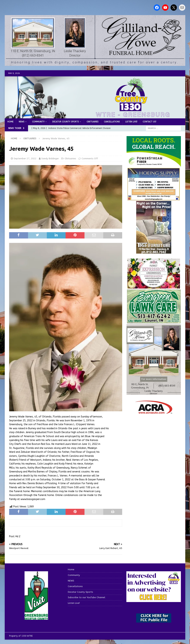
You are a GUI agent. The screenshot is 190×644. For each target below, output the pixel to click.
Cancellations (112, 122)
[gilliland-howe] (154, 393)
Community (38, 122)
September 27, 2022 (25, 158)
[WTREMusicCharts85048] (154, 287)
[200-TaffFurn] (154, 252)
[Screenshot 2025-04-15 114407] (154, 322)
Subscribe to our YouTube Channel (86, 597)
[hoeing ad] (154, 199)
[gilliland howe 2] (95, 64)
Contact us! (149, 122)
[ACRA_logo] (154, 412)
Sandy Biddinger (50, 158)
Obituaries (93, 122)
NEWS (22, 122)
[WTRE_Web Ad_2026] (154, 165)
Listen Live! (131, 122)
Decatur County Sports (66, 122)
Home (10, 122)
